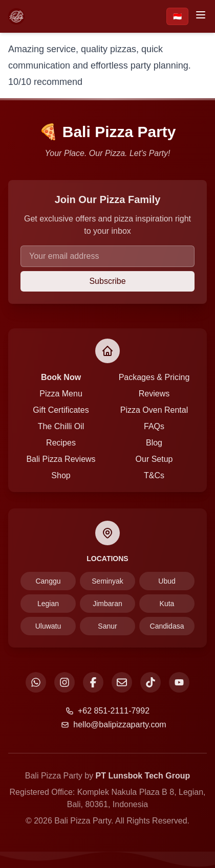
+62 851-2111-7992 (107, 711)
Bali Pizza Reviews (61, 459)
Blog (154, 443)
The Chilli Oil (61, 426)
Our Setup (154, 459)
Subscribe (107, 281)
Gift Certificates (61, 410)
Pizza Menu (61, 394)
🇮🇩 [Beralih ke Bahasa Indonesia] (177, 16)
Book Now (61, 377)
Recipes (61, 443)
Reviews (154, 394)
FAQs (154, 426)
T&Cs (154, 475)
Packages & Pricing (154, 377)
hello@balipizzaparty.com (113, 725)
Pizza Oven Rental (154, 410)
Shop (61, 475)
